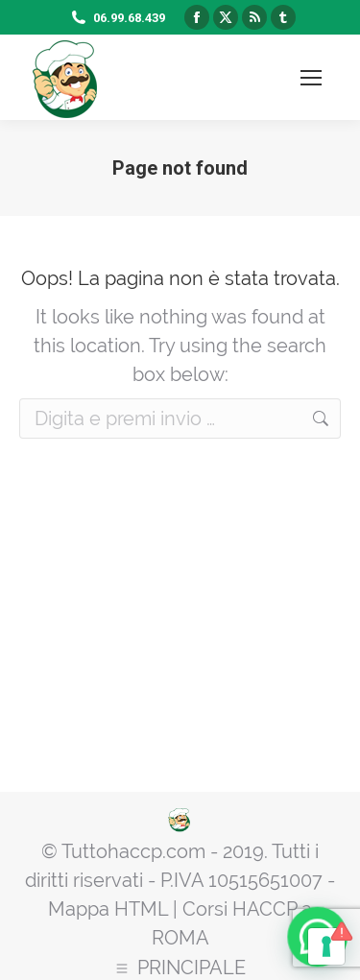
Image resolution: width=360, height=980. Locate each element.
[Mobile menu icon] (311, 78)
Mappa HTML (108, 909)
